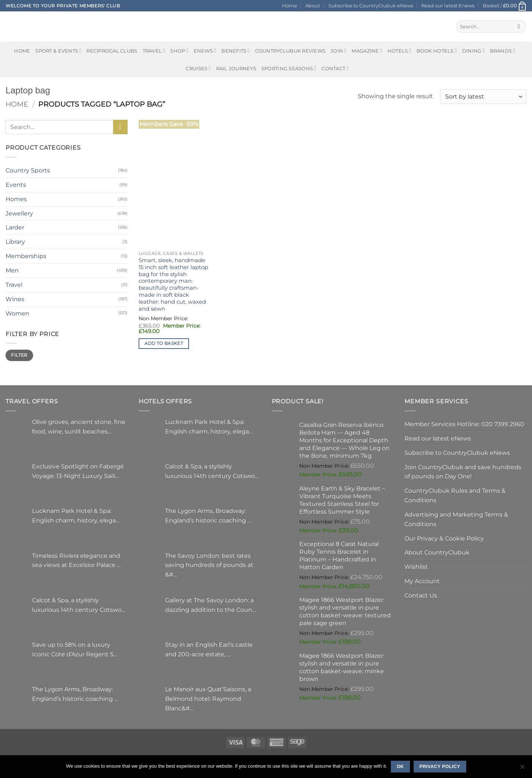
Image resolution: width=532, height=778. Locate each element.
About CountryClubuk (437, 552)
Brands (503, 51)
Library (15, 242)
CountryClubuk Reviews (290, 51)
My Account (422, 581)
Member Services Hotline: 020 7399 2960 (464, 424)
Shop (179, 51)
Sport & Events (58, 51)
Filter (19, 355)
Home (290, 6)
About (313, 6)
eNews (205, 51)
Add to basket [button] (164, 343)
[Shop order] (483, 97)
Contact (335, 68)
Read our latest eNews (438, 438)
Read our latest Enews (448, 6)
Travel (154, 51)
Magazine (367, 51)
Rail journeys (236, 68)
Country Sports (28, 170)
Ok (400, 767)
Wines (15, 299)
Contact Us (421, 595)
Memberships (26, 256)
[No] (522, 769)
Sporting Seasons (289, 68)
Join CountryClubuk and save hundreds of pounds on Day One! (463, 472)
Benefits (235, 51)
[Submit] (519, 26)
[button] (505, 6)
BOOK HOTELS (437, 51)
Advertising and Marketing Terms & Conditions (456, 519)
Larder (15, 227)
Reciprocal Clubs (112, 51)
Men (12, 270)
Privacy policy (440, 767)
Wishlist (416, 567)
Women (17, 313)
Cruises (198, 68)
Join (338, 51)
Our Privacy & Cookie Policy (444, 538)
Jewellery (19, 213)
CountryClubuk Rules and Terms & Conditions (455, 495)
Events (16, 185)
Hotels (399, 51)
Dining (474, 51)
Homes (16, 199)
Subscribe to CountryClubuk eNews (371, 6)
